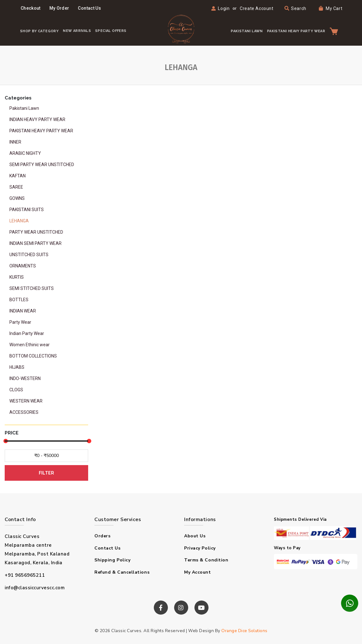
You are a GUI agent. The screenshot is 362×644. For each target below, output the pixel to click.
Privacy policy (200, 548)
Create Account (256, 8)
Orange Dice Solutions (244, 631)
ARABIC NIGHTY (25, 153)
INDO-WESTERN (25, 378)
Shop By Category (39, 31)
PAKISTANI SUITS (27, 210)
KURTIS (17, 277)
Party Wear (20, 322)
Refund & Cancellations (122, 572)
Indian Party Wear (27, 333)
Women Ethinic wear (30, 345)
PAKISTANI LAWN (247, 31)
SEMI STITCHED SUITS (32, 288)
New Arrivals (77, 31)
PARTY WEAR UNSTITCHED (36, 232)
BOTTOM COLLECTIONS (33, 356)
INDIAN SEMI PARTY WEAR (35, 243)
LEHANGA (19, 221)
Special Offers (111, 31)
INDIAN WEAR (23, 311)
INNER (15, 142)
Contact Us (89, 8)
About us (195, 536)
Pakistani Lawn (24, 108)
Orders (102, 536)
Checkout (31, 8)
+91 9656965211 (25, 575)
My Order (59, 8)
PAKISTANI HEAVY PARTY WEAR (296, 31)
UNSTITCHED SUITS (29, 255)
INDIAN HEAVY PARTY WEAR (37, 119)
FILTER (46, 473)
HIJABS (17, 367)
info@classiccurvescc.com (35, 588)
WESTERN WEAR (26, 401)
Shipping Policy (112, 560)
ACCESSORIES (24, 412)
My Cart (331, 8)
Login (224, 8)
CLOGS (16, 390)
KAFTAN (18, 176)
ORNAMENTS (23, 266)
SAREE (16, 187)
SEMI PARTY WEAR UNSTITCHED (42, 165)
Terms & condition (206, 560)
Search (295, 8)
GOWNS (17, 198)
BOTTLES (19, 300)
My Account (198, 572)
